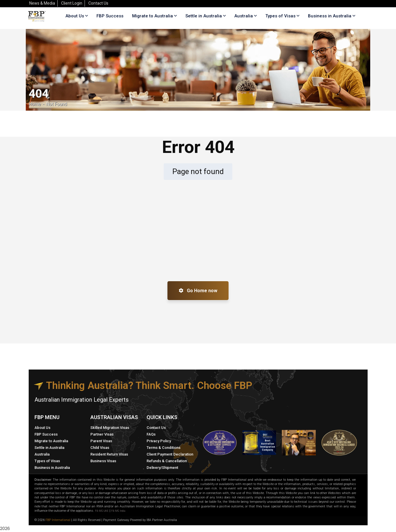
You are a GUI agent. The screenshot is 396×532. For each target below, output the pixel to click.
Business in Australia (330, 16)
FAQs (151, 434)
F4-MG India (118, 511)
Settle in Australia (49, 448)
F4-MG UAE (102, 511)
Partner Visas (102, 434)
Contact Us (156, 428)
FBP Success (46, 434)
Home (35, 104)
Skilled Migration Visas (110, 428)
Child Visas (100, 448)
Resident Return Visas (109, 454)
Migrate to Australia (51, 441)
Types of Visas (280, 16)
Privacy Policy (159, 441)
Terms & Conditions (164, 448)
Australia (42, 454)
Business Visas (103, 461)
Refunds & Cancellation (167, 461)
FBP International (58, 520)
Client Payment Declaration (170, 454)
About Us (42, 428)
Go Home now (198, 291)
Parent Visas (101, 441)
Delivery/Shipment (162, 468)
